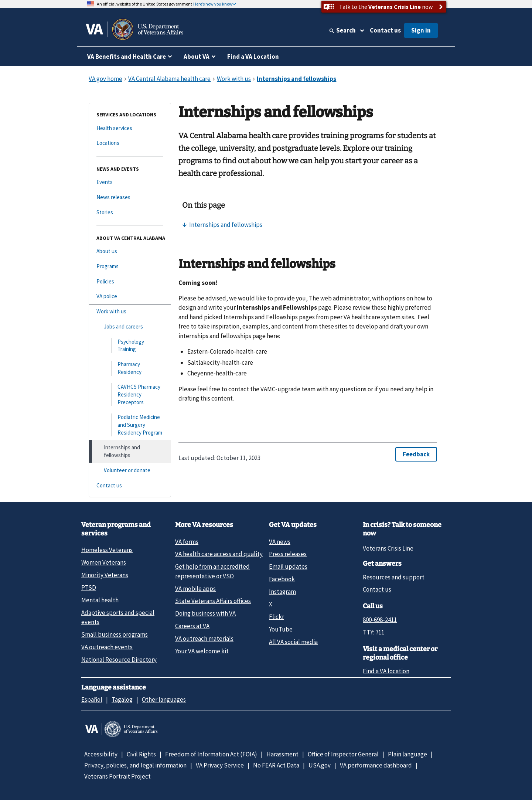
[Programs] (130, 267)
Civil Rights (141, 754)
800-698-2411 (380, 620)
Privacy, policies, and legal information (135, 765)
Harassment (282, 754)
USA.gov (320, 765)
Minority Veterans (105, 575)
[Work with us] (130, 312)
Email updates (288, 566)
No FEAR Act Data (276, 765)
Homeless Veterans (107, 550)
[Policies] (130, 282)
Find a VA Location (253, 57)
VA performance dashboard (376, 765)
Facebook (282, 579)
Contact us (385, 30)
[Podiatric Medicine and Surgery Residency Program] (130, 425)
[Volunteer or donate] (130, 471)
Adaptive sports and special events (118, 617)
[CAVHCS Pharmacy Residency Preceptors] (130, 395)
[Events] (130, 182)
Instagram (282, 592)
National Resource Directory (119, 660)
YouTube (281, 629)
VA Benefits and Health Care (127, 57)
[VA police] (130, 297)
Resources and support (394, 577)
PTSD (89, 588)
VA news (280, 542)
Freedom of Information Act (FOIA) (211, 754)
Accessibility (101, 754)
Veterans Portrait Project (117, 776)
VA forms (187, 542)
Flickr (277, 617)
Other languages (164, 699)
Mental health (100, 600)
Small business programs (115, 634)
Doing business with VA (205, 613)
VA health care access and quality (219, 554)
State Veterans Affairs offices (213, 601)
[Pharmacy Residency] (130, 368)
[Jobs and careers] (130, 327)
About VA (197, 57)
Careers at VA (192, 626)
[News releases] (130, 198)
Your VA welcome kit (202, 651)
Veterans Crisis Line (388, 548)
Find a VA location (386, 671)
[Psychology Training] (130, 346)
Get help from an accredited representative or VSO (212, 571)
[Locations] (130, 143)
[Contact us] (130, 486)
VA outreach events (107, 647)
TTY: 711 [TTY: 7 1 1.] (374, 632)
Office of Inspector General (343, 754)
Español (92, 699)
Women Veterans (104, 562)
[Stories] (130, 213)
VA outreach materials (204, 639)
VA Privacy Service (220, 765)
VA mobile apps (195, 589)
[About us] (130, 251)
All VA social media (293, 642)
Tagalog (122, 699)
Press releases (288, 554)
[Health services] (130, 128)
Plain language (407, 754)
